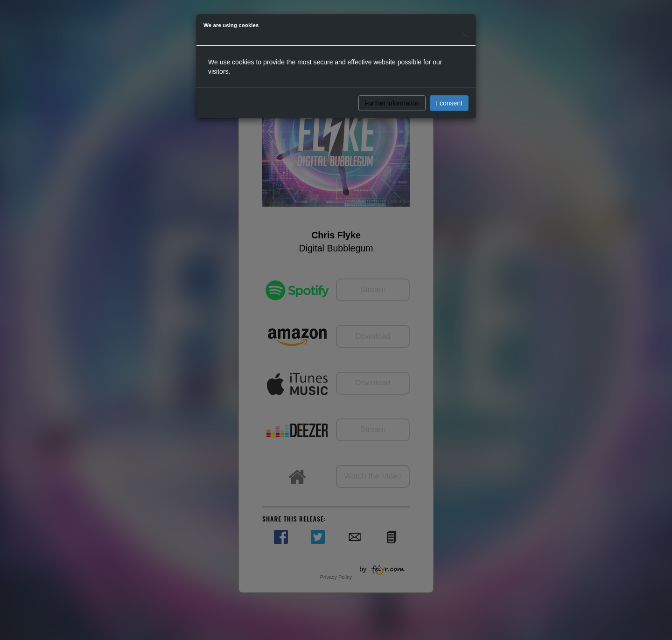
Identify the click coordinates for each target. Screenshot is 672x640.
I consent (449, 103)
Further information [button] (392, 103)
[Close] (466, 33)
